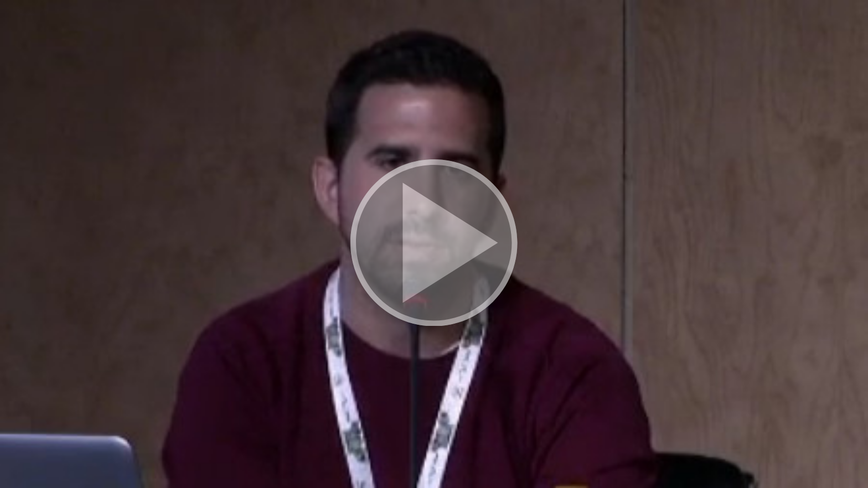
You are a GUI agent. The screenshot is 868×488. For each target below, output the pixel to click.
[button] (434, 244)
